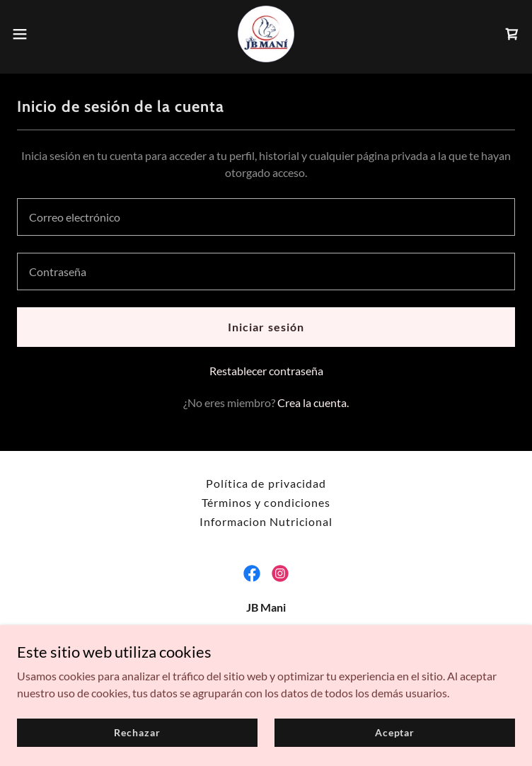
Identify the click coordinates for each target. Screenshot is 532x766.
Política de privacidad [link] (266, 483)
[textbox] (266, 217)
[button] (45, 34)
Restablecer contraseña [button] (266, 371)
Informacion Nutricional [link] (266, 521)
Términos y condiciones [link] (266, 502)
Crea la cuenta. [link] (313, 402)
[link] (266, 34)
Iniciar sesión (266, 327)
